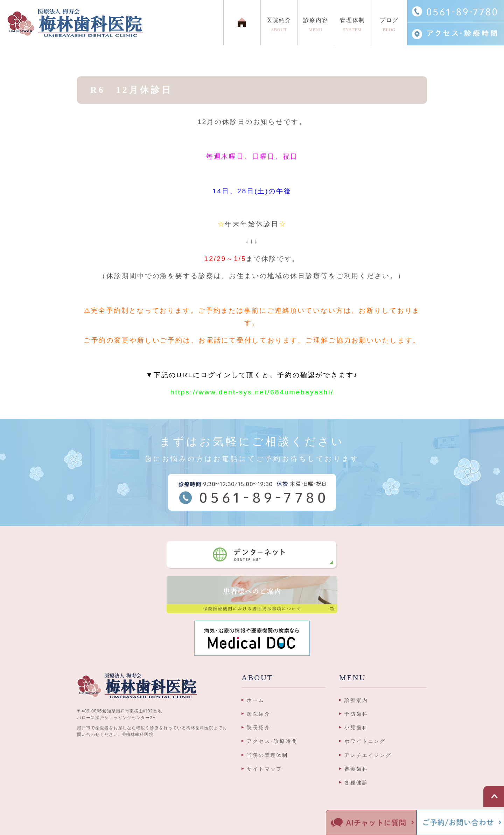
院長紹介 (259, 727)
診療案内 (356, 700)
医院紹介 (259, 714)
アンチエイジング (368, 755)
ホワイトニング (365, 741)
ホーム (256, 700)
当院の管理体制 (267, 755)
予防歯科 (356, 714)
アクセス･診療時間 (272, 741)
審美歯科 (356, 769)
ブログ (389, 26)
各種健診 (356, 782)
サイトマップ (264, 769)
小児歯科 (356, 727)
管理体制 (352, 26)
